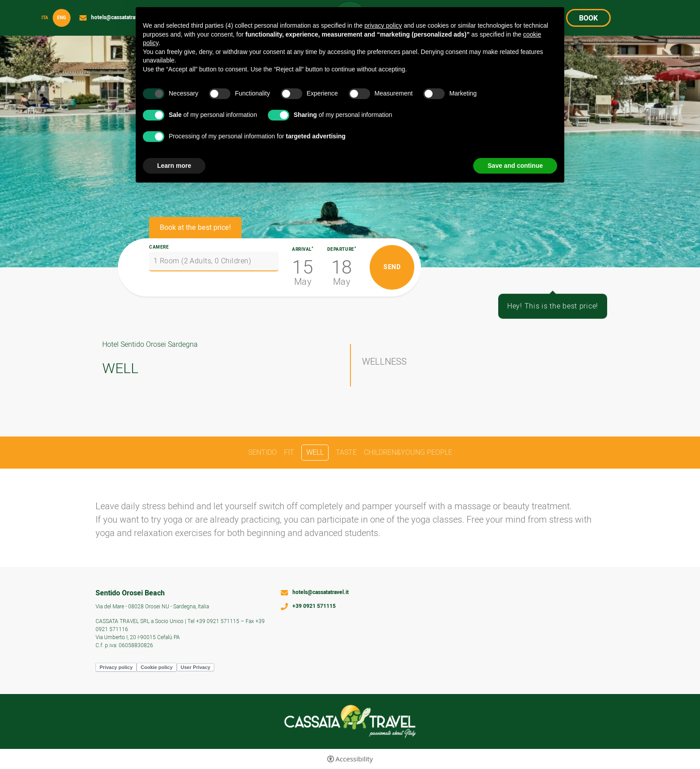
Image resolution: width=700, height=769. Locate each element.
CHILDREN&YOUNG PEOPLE (408, 453)
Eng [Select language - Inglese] (62, 18)
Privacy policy (116, 667)
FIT (289, 453)
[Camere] (214, 262)
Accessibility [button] (354, 759)
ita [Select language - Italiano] (45, 18)
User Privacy (196, 667)
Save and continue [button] (515, 166)
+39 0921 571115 (314, 607)
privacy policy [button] (383, 25)
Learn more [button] (174, 166)
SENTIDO (262, 453)
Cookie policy (157, 667)
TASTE (346, 453)
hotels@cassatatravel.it (119, 18)
